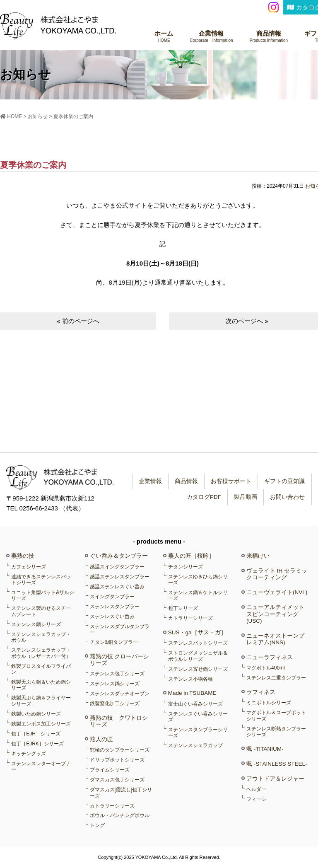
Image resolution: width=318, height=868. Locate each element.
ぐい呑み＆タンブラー (119, 556)
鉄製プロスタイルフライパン (41, 669)
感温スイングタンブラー (117, 567)
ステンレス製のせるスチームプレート (41, 611)
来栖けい (258, 556)
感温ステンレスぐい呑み (117, 587)
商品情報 (269, 37)
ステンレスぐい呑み (112, 617)
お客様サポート (230, 481)
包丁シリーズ (183, 608)
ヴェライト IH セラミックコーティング (277, 574)
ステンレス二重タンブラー (276, 678)
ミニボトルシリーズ (269, 703)
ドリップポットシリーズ (117, 760)
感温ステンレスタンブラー (120, 577)
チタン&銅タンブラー (114, 642)
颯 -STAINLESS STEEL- (277, 764)
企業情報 (211, 37)
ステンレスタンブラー (115, 607)
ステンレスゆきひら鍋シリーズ (198, 580)
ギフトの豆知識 (284, 481)
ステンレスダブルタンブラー (120, 629)
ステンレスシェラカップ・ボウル (41, 637)
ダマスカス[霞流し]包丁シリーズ (121, 793)
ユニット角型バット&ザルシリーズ (43, 595)
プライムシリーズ (110, 770)
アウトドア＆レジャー (275, 779)
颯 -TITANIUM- (265, 749)
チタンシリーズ (185, 567)
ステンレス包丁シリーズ (117, 674)
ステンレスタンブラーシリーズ (198, 733)
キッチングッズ (29, 754)
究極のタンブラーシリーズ (120, 750)
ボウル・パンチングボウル (120, 815)
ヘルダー (256, 789)
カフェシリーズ (29, 567)
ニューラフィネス (270, 657)
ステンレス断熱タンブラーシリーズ (276, 732)
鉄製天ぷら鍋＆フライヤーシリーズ (41, 701)
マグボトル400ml (266, 668)
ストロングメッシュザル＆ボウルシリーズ (198, 656)
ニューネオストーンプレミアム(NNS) (275, 639)
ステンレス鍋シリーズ (36, 624)
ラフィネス (261, 692)
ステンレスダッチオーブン (120, 694)
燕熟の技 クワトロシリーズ (119, 721)
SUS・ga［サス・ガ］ (197, 632)
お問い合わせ (287, 497)
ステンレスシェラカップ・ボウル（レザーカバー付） (41, 653)
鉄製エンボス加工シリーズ (41, 724)
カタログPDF (202, 497)
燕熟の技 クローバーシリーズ (120, 660)
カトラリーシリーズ (112, 806)
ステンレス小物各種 (190, 679)
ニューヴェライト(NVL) (277, 592)
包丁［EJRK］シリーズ (37, 744)
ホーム (164, 37)
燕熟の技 (23, 556)
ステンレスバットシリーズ (198, 643)
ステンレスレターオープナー (41, 766)
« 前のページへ (78, 321)
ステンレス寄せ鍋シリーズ (198, 669)
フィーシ (256, 799)
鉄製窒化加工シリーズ (115, 704)
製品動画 (244, 497)
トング (97, 825)
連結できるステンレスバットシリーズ (41, 580)
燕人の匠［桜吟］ (191, 556)
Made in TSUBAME (192, 693)
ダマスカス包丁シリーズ (117, 780)
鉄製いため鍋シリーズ (36, 714)
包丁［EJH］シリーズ (36, 734)
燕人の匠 (101, 739)
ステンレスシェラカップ (195, 745)
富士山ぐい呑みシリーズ (195, 704)
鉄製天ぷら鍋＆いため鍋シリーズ (41, 685)
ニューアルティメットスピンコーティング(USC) (275, 614)
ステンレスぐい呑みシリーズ (198, 717)
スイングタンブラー (112, 597)
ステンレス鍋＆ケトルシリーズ (198, 595)
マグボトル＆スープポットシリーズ (276, 716)
